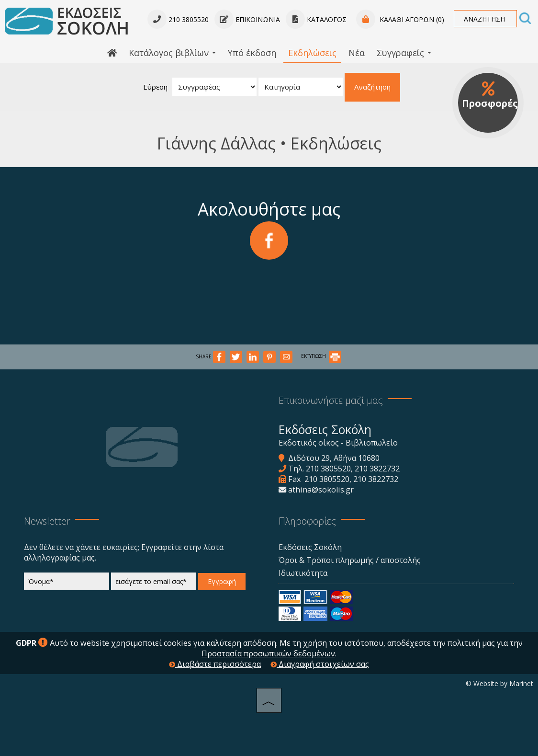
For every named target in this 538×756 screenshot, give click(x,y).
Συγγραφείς (404, 53)
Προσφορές (489, 96)
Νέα (357, 53)
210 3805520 (328, 469)
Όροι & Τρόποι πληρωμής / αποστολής (350, 560)
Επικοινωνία (247, 19)
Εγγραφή (222, 581)
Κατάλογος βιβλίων (172, 53)
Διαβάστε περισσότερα (215, 664)
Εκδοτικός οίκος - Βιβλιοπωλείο (338, 443)
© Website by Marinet (499, 683)
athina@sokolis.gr (321, 490)
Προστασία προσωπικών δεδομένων (268, 653)
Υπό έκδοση (252, 53)
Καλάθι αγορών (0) (400, 19)
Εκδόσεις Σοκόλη (310, 547)
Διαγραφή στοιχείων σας (320, 664)
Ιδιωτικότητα (303, 573)
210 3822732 (377, 469)
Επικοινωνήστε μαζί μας (331, 400)
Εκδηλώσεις (312, 53)
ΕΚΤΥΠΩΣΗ (321, 356)
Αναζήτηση (372, 87)
